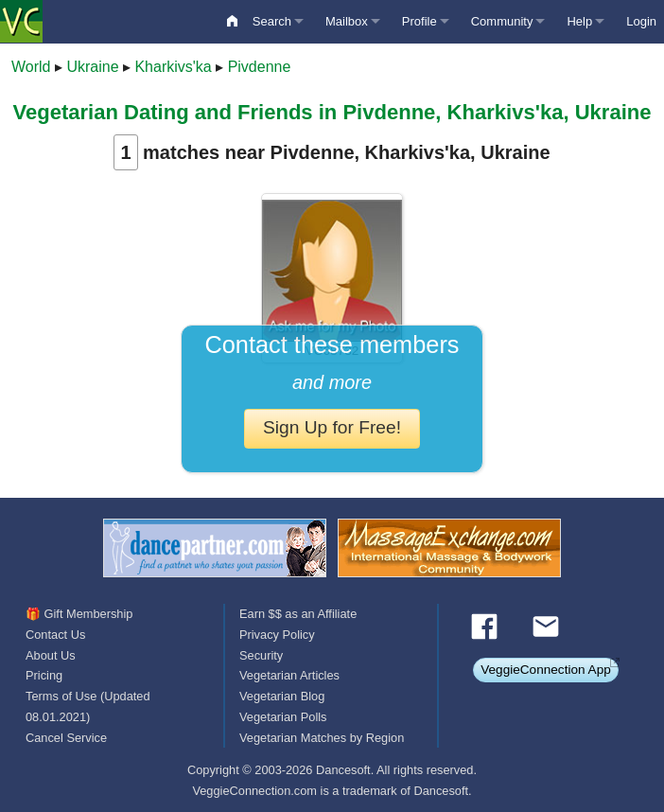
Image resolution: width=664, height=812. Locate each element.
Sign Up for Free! (332, 427)
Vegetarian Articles (289, 675)
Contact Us (55, 635)
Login (641, 21)
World (31, 67)
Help (579, 21)
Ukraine (92, 67)
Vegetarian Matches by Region (322, 738)
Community (502, 21)
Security (261, 655)
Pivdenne (260, 67)
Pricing (44, 675)
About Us (51, 655)
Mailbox (347, 21)
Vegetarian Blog (282, 696)
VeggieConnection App (546, 670)
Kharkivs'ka (173, 67)
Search (272, 21)
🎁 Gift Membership (79, 614)
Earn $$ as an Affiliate (298, 614)
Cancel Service (66, 738)
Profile (419, 21)
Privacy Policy (277, 635)
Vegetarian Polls (283, 717)
